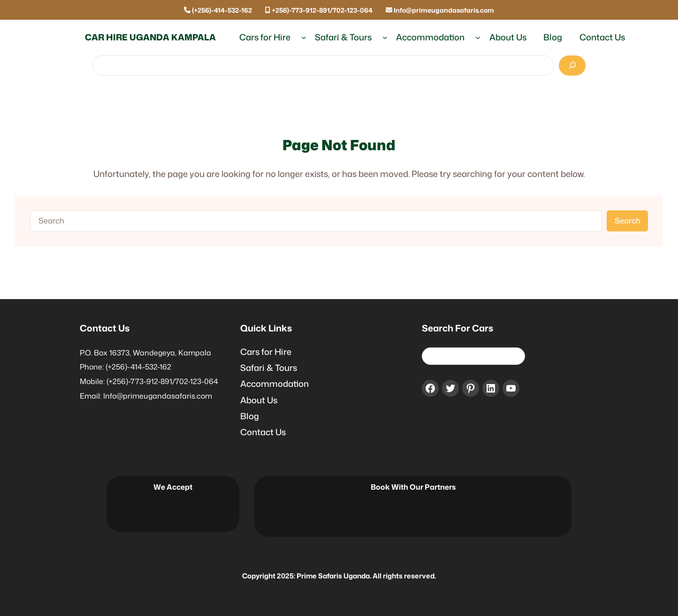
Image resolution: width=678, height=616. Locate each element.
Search (628, 220)
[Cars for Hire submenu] (304, 37)
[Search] (572, 66)
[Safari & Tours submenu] (385, 37)
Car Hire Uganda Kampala (150, 37)
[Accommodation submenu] (478, 37)
